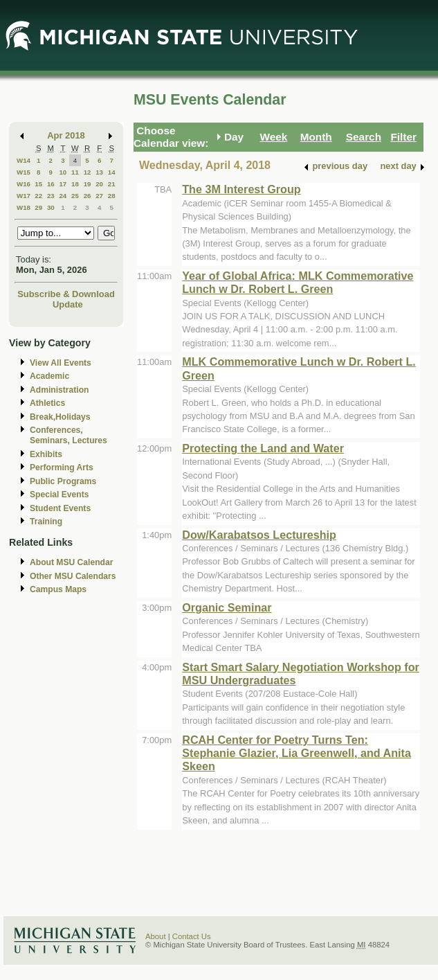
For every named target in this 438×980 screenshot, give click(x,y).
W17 (24, 196)
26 (88, 196)
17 (63, 184)
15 (38, 184)
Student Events (60, 508)
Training (46, 522)
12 (88, 172)
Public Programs (63, 481)
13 (99, 172)
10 (63, 172)
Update (68, 304)
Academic (49, 376)
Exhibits (46, 454)
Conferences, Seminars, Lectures (69, 435)
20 (99, 184)
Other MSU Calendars (73, 576)
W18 (24, 207)
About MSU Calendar (71, 562)
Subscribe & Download (66, 294)
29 (38, 207)
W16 (24, 184)
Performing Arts (62, 467)
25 (75, 196)
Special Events (59, 495)
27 (99, 196)
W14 (24, 160)
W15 (24, 172)
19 (88, 184)
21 (112, 184)
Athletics (47, 403)
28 (112, 196)
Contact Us (192, 936)
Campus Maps (58, 589)
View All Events (61, 363)
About (156, 936)
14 (112, 172)
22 (38, 196)
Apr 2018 (66, 135)
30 (51, 207)
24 (63, 196)
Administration (59, 390)
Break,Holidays (60, 417)
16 (51, 184)
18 (75, 184)
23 (51, 196)
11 (75, 172)
